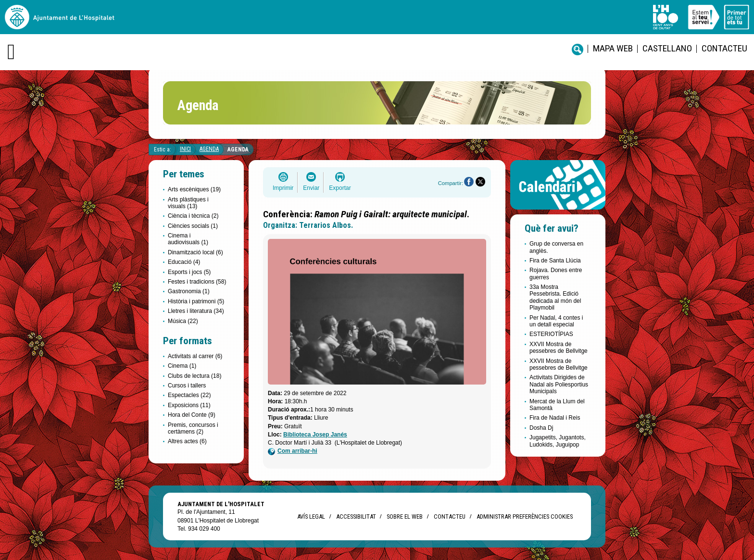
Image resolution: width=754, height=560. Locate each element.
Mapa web (613, 48)
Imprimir (283, 188)
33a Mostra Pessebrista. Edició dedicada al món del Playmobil (555, 297)
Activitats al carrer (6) (195, 356)
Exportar (340, 188)
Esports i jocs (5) (189, 272)
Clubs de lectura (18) (195, 376)
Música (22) (183, 321)
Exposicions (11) (189, 405)
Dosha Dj (541, 428)
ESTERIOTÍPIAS (551, 334)
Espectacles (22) (189, 395)
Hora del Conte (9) (192, 415)
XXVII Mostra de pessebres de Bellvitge (559, 348)
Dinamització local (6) (195, 252)
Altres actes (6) (187, 441)
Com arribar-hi (293, 451)
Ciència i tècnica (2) (193, 216)
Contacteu (724, 48)
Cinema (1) (182, 366)
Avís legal (311, 516)
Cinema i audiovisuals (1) (188, 239)
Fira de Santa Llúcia (555, 261)
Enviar (311, 188)
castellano (667, 48)
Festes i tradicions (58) (197, 282)
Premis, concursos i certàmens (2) (193, 428)
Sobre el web (405, 516)
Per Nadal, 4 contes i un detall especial (556, 321)
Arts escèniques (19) (194, 189)
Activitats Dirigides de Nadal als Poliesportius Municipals (559, 384)
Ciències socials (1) (193, 226)
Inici (185, 149)
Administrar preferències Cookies (525, 516)
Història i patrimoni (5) (196, 301)
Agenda (209, 149)
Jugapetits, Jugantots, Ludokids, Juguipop (558, 441)
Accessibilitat (356, 516)
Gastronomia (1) (189, 291)
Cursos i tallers (187, 386)
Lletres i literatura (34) (196, 311)
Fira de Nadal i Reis (555, 418)
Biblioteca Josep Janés (315, 435)
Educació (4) (184, 262)
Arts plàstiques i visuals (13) (188, 203)
